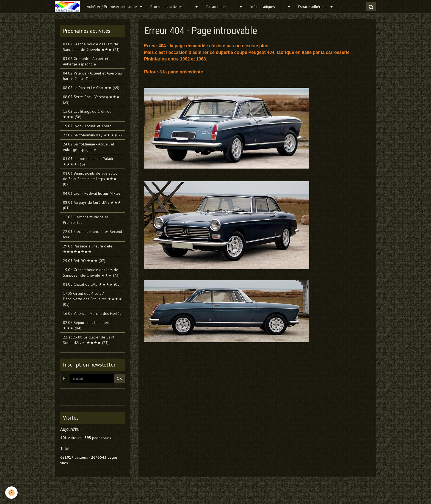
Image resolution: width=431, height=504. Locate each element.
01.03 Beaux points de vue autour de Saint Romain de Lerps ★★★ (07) (91, 179)
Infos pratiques (268, 7)
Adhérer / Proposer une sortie (112, 7)
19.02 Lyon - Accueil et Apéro (87, 126)
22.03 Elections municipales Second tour (92, 234)
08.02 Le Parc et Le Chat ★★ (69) (91, 88)
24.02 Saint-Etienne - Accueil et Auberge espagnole (89, 147)
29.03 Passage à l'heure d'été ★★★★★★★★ (88, 249)
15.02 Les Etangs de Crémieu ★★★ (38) (87, 114)
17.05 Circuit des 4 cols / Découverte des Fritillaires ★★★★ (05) (92, 299)
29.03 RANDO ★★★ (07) (84, 261)
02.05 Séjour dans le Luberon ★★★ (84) (88, 325)
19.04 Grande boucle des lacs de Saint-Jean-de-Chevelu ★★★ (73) (91, 272)
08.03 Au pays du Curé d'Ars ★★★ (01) (92, 205)
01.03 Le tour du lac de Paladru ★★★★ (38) (89, 161)
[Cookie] (12, 493)
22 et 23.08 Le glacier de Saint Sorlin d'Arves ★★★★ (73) (89, 340)
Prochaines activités (172, 7)
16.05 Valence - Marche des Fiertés (92, 313)
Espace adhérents (313, 7)
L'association (222, 7)
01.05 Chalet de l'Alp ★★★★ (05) (92, 284)
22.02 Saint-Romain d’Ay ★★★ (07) (92, 135)
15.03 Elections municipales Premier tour (86, 220)
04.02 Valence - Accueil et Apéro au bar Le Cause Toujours (92, 76)
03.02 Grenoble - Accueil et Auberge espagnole (86, 61)
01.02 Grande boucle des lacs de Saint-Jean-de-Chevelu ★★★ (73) (91, 47)
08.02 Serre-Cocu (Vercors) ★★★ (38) (91, 100)
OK (119, 378)
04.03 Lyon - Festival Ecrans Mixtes (92, 193)
